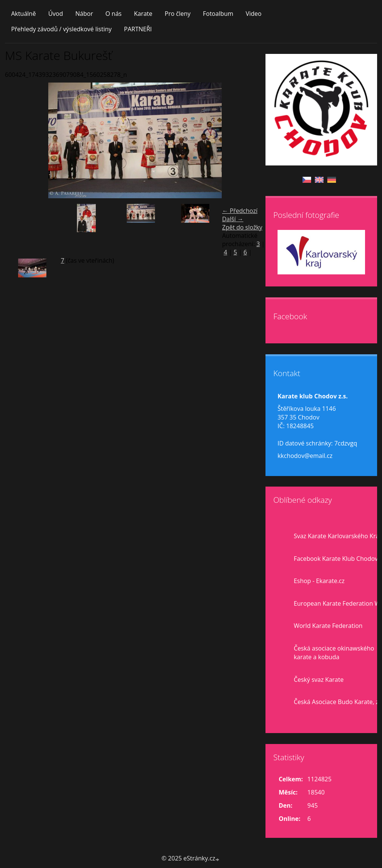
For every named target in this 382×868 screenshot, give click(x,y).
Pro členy (178, 14)
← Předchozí (240, 211)
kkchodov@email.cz (305, 456)
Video (253, 14)
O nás (113, 14)
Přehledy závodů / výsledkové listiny (61, 29)
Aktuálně (23, 14)
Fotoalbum (218, 14)
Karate (143, 14)
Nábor (84, 14)
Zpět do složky (242, 227)
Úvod (56, 14)
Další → (233, 219)
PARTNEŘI (138, 29)
